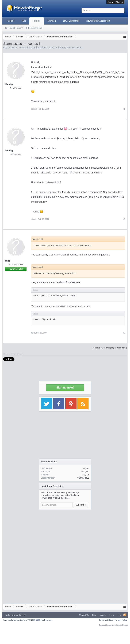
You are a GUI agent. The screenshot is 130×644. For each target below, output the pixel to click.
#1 (124, 109)
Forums (37, 21)
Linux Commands (71, 21)
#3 (124, 333)
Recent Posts (36, 28)
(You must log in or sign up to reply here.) (109, 348)
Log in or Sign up (115, 2)
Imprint (103, 615)
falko (7, 261)
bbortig (9, 84)
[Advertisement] (65, 533)
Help (94, 615)
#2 (124, 219)
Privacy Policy (121, 620)
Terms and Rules (106, 620)
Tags (24, 21)
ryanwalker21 (83, 478)
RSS (125, 615)
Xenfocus (22, 615)
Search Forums (16, 28)
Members (52, 21)
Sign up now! (65, 388)
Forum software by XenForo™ (27, 620)
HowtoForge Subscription (98, 21)
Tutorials (10, 21)
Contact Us (84, 615)
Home (111, 615)
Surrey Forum (122, 625)
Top (119, 615)
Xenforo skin (10, 615)
